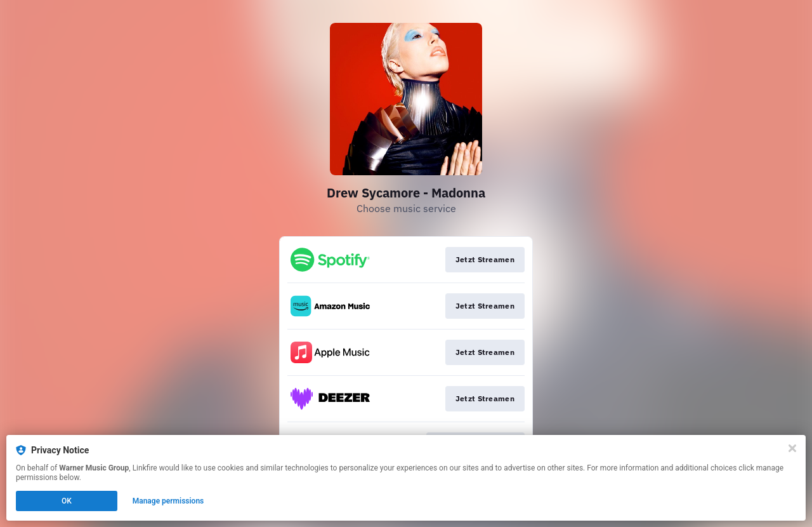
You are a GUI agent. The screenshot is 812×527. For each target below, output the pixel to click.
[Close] (792, 448)
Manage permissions (168, 501)
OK (67, 501)
